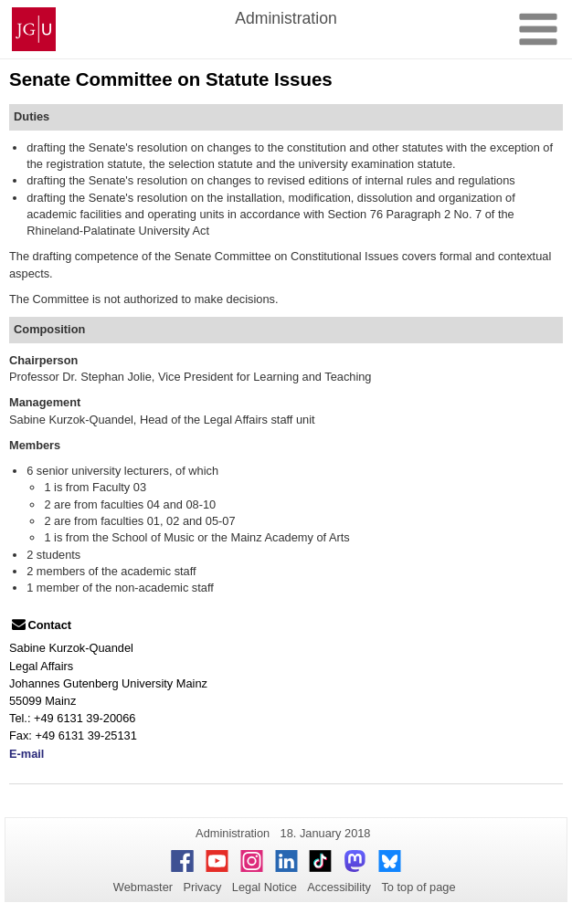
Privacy (202, 887)
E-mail (26, 754)
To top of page (418, 887)
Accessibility (339, 887)
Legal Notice (265, 887)
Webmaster (143, 887)
